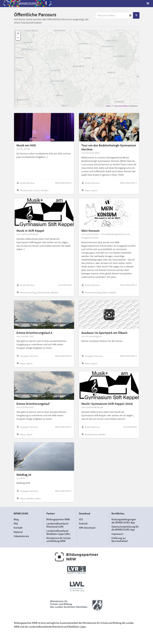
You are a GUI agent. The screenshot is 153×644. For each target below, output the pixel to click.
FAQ (16, 523)
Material (18, 532)
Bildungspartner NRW (58, 519)
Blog (16, 519)
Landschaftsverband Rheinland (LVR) (57, 525)
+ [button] (18, 33)
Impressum (117, 534)
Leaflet (108, 106)
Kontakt (18, 528)
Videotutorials (21, 536)
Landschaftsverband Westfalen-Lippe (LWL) (58, 532)
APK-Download (87, 528)
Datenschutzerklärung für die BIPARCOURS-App (125, 528)
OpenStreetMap (121, 106)
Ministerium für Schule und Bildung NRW (58, 539)
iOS (81, 519)
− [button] (18, 38)
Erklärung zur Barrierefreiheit (120, 539)
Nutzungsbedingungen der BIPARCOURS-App (124, 521)
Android (83, 523)
